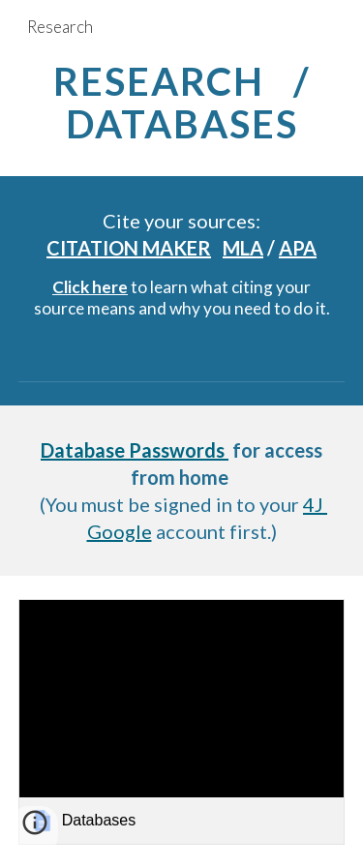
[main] (182, 103)
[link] (182, 721)
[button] (35, 829)
